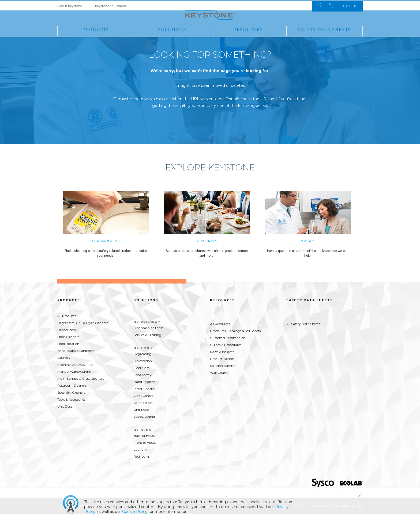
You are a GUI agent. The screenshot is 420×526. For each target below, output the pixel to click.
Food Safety (143, 387)
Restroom (141, 469)
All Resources (220, 336)
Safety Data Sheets (325, 29)
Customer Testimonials (228, 350)
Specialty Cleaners (71, 405)
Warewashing (144, 429)
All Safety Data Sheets (303, 336)
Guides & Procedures (226, 357)
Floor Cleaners (68, 349)
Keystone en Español (111, 5)
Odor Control (144, 408)
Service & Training (147, 347)
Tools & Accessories (71, 412)
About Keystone (70, 5)
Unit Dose (65, 419)
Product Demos (222, 371)
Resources (248, 29)
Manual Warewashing (74, 384)
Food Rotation (68, 356)
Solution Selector (223, 378)
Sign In (346, 5)
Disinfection (143, 373)
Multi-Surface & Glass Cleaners (81, 391)
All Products (67, 328)
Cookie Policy (135, 512)
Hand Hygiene (145, 394)
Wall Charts (219, 385)
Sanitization (143, 415)
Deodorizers (66, 342)
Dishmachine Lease (149, 340)
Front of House (145, 455)
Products (96, 29)
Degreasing (142, 366)
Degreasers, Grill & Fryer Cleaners (83, 335)
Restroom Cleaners (72, 398)
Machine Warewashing (75, 377)
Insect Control (144, 401)
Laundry (64, 370)
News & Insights (222, 364)
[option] (113, 239)
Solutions (172, 29)
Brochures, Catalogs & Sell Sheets (235, 343)
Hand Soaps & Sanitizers (76, 363)
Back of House (145, 448)
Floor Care (142, 380)
